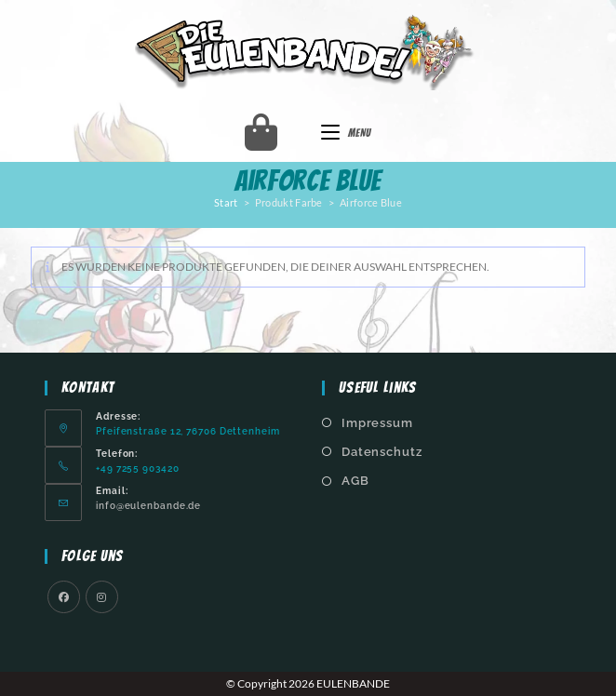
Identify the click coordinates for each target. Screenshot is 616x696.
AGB (355, 481)
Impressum (377, 423)
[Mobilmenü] (346, 133)
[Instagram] (102, 597)
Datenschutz (382, 452)
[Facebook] (64, 597)
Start (226, 202)
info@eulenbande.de (148, 505)
